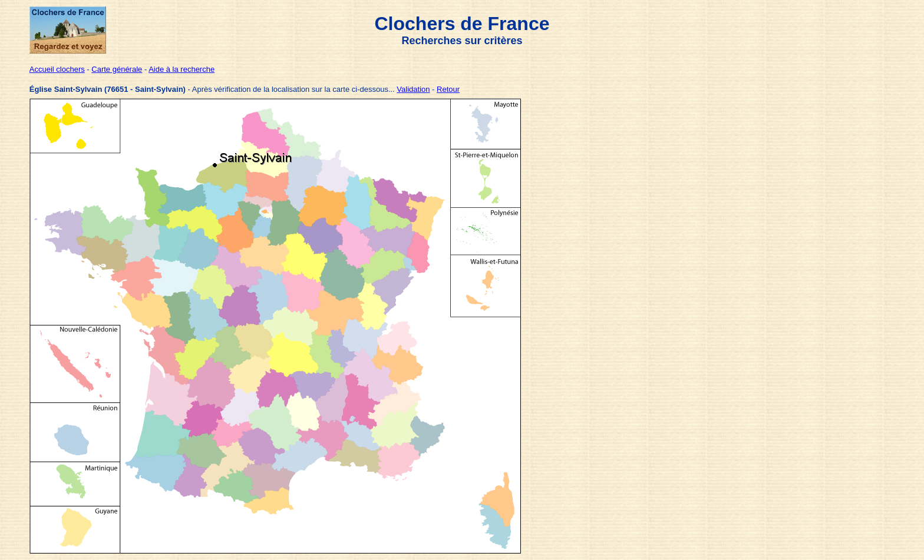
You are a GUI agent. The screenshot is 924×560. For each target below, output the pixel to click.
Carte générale (117, 69)
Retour (448, 89)
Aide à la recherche (181, 69)
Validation (413, 89)
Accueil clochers (57, 69)
